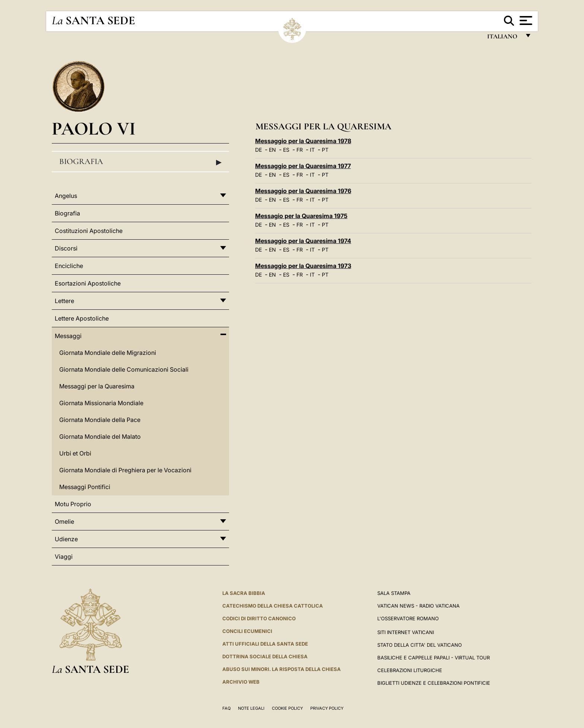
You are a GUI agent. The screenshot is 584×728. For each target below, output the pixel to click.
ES (286, 150)
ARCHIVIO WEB (241, 682)
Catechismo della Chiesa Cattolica (273, 606)
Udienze (66, 539)
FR (300, 150)
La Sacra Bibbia (244, 593)
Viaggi (64, 557)
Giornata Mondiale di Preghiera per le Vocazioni (125, 470)
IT (312, 150)
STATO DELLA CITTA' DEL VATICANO (420, 645)
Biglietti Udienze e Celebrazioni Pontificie (434, 683)
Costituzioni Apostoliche (89, 231)
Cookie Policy (287, 708)
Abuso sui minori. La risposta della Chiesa (282, 669)
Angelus (66, 196)
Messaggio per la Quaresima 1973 (303, 266)
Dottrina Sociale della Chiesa (265, 656)
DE (258, 150)
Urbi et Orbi (75, 453)
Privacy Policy (327, 708)
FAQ (226, 708)
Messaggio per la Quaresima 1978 (303, 141)
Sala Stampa (394, 593)
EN (272, 150)
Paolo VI (94, 128)
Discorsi (66, 248)
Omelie (64, 521)
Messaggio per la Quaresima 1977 (303, 166)
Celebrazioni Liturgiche (410, 670)
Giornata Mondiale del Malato (100, 437)
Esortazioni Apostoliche (88, 283)
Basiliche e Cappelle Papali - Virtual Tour (434, 658)
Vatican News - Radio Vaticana (418, 606)
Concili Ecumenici (247, 631)
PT (325, 150)
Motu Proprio (73, 504)
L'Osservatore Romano (408, 618)
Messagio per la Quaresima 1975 (301, 216)
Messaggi (68, 336)
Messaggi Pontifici (85, 487)
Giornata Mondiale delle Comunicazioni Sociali (124, 369)
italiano (504, 38)
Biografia (140, 162)
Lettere (64, 301)
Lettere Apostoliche (82, 318)
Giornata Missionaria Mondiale (101, 403)
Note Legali (251, 708)
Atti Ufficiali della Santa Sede (265, 644)
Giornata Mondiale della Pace (100, 420)
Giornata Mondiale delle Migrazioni (108, 353)
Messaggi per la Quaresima (97, 386)
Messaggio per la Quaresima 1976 (303, 191)
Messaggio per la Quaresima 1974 (303, 241)
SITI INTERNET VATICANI (406, 632)
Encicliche (69, 266)
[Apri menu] (525, 21)
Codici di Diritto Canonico (259, 618)
